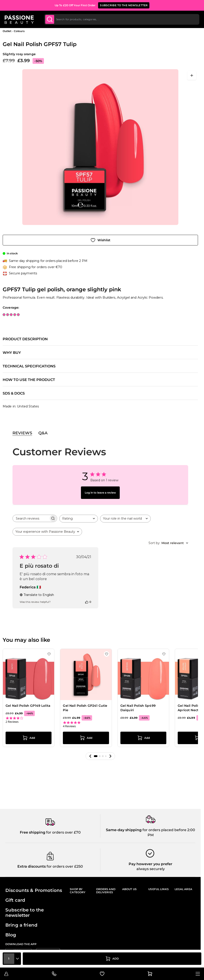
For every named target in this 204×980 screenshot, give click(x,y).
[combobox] (122, 20)
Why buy (12, 353)
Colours (19, 31)
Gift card (15, 900)
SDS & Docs (14, 393)
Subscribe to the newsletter (25, 913)
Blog (11, 935)
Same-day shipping (124, 830)
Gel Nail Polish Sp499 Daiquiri (138, 708)
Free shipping (33, 832)
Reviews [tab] (22, 433)
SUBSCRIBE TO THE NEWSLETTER (124, 5)
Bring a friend (21, 925)
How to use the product (29, 380)
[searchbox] (31, 518)
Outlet (7, 31)
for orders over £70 (63, 832)
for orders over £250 (64, 866)
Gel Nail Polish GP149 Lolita (28, 706)
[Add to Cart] (112, 959)
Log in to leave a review (100, 493)
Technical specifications (29, 366)
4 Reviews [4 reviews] (69, 726)
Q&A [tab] (43, 433)
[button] (90, 756)
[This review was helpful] (87, 602)
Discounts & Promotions (34, 890)
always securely (151, 869)
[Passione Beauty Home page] (20, 20)
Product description (25, 339)
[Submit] (50, 20)
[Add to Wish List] (100, 240)
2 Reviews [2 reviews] (12, 722)
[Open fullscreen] (192, 75)
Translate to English (37, 595)
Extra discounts (32, 866)
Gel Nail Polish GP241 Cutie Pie (85, 708)
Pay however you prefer (150, 864)
